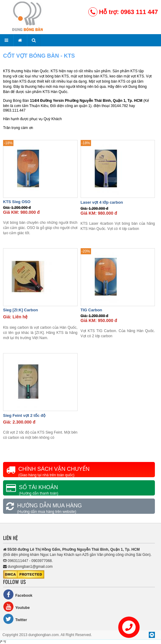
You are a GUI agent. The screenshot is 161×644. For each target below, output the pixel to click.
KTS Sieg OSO (17, 202)
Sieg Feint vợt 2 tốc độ (24, 415)
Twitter (15, 619)
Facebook (18, 594)
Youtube (16, 607)
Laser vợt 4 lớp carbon (102, 202)
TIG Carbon (91, 310)
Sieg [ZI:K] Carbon (20, 310)
